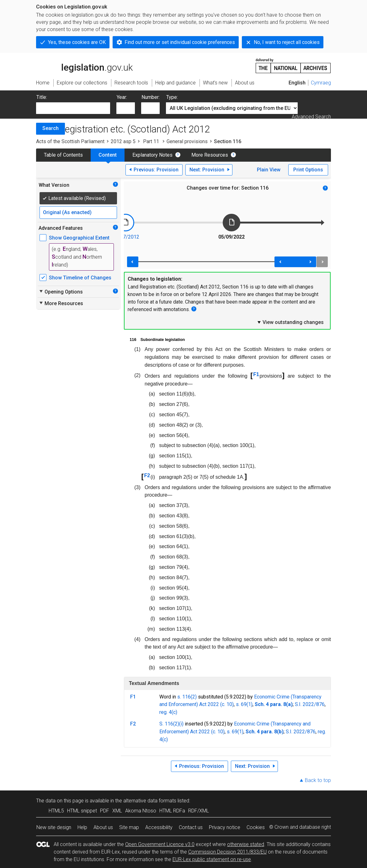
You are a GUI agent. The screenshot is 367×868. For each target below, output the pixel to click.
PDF (105, 811)
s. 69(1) (244, 704)
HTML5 (56, 811)
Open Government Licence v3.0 (160, 844)
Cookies (256, 827)
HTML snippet (82, 811)
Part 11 (151, 141)
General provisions (187, 141)
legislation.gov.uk (84, 65)
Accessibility (159, 827)
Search (51, 128)
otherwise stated (246, 844)
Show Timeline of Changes (80, 278)
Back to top (318, 780)
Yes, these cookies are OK (77, 42)
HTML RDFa (172, 811)
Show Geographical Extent (79, 238)
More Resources (210, 155)
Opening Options (61, 292)
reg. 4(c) (168, 712)
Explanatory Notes (152, 155)
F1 (256, 374)
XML (117, 811)
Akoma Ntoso (141, 811)
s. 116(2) (187, 697)
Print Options (308, 170)
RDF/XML (199, 811)
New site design (54, 827)
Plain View (269, 170)
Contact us (191, 827)
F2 (147, 475)
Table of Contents (63, 155)
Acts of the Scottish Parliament (70, 141)
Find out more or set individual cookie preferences (180, 42)
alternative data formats (150, 801)
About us (103, 827)
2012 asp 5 (123, 141)
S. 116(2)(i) (171, 724)
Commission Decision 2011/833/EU (227, 852)
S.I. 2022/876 (310, 704)
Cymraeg (321, 83)
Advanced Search (311, 117)
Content (108, 155)
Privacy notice (225, 827)
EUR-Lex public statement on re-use (212, 859)
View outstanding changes (290, 322)
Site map (129, 827)
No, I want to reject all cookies (287, 42)
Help (82, 827)
